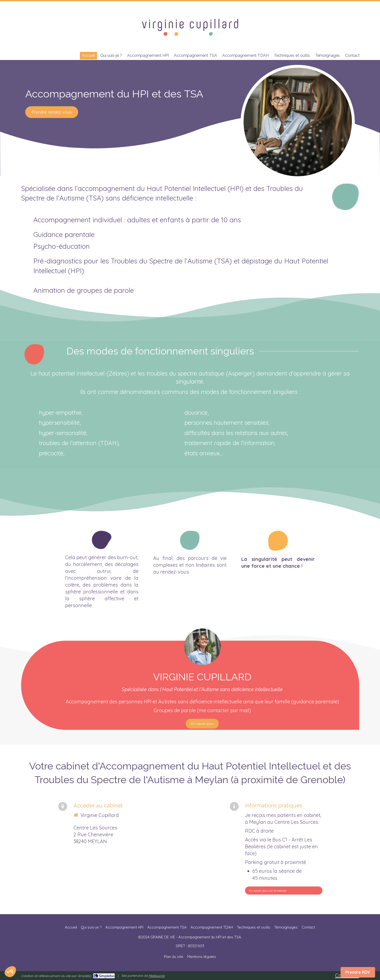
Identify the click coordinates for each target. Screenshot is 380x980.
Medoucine (157, 976)
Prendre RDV (358, 972)
